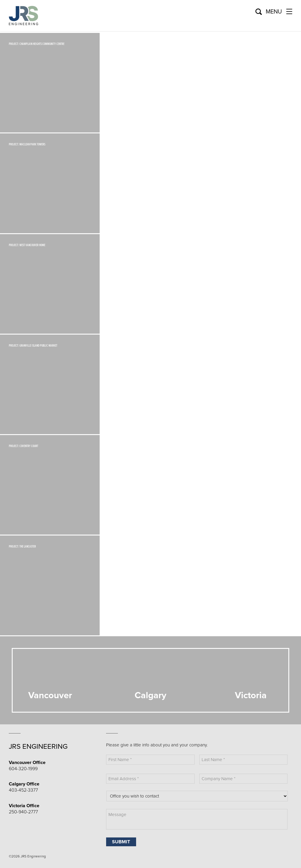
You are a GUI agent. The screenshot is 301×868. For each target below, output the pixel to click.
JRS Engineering (38, 747)
